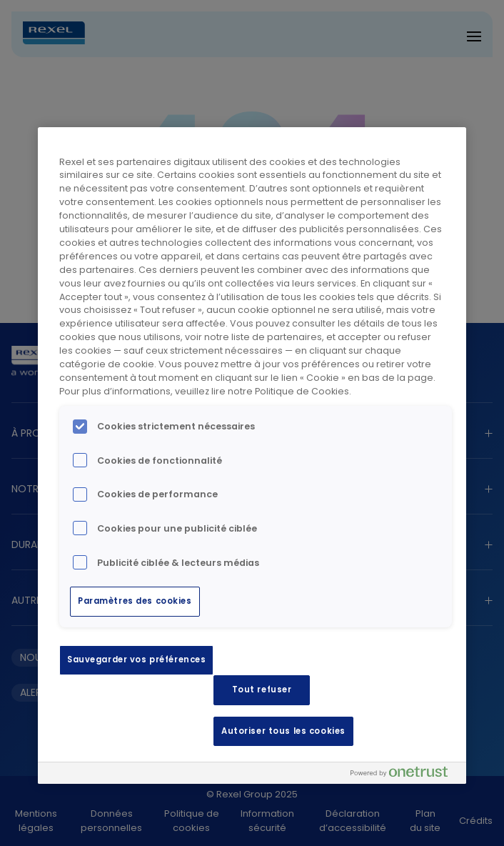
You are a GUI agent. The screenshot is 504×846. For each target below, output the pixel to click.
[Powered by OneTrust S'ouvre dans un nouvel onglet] (405, 775)
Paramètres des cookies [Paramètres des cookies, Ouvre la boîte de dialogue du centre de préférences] (135, 601)
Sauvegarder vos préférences (136, 660)
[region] (252, 456)
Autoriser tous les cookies (283, 731)
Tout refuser (262, 690)
